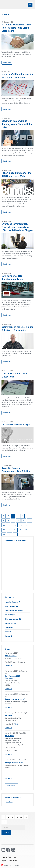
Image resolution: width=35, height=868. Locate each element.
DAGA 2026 (9, 736)
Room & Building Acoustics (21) (15, 611)
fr (12, 817)
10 (18, 520)
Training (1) (8, 636)
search (6, 832)
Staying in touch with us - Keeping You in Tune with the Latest (17, 124)
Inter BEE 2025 (11, 656)
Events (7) (8, 632)
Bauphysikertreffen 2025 (15, 699)
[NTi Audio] (9, 5)
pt (26, 817)
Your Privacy (12, 857)
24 (10, 534)
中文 (4, 822)
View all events (11, 785)
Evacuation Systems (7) (12, 602)
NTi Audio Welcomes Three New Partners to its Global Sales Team (16, 28)
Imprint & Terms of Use (9, 861)
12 (29, 520)
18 (4, 530)
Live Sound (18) (10, 615)
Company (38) (9, 628)
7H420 (16, 724)
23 (4, 534)
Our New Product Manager (16, 425)
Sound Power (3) (10, 623)
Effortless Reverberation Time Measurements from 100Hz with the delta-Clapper (17, 227)
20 (15, 530)
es (17, 817)
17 (26, 525)
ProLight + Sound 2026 (14, 763)
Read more (7, 63)
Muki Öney (9, 802)
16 (21, 525)
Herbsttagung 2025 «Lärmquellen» (12, 677)
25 (15, 534)
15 (15, 525)
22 (26, 530)
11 (24, 520)
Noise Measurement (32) (13, 619)
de (3, 817)
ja (8, 817)
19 (10, 530)
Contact (4, 857)
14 (10, 525)
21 (21, 530)
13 (4, 525)
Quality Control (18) (11, 606)
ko (21, 817)
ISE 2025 (8, 715)
